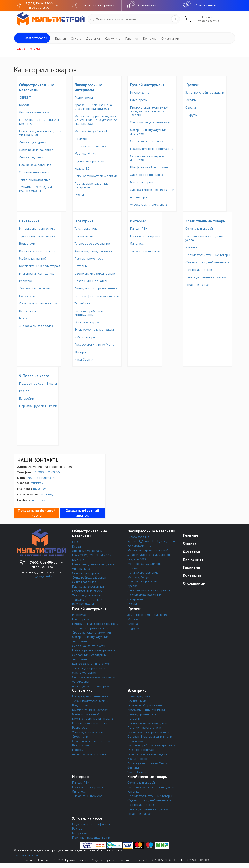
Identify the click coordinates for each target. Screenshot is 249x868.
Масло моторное (142, 182)
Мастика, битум (86, 154)
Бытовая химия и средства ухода (204, 238)
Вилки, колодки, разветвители (96, 288)
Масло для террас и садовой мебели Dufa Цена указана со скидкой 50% (96, 120)
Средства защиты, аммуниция (151, 122)
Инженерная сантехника (37, 274)
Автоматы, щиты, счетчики (93, 251)
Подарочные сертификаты (38, 384)
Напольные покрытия (145, 236)
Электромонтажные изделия (95, 330)
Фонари (80, 352)
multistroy (37, 483)
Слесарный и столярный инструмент (147, 158)
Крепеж (192, 85)
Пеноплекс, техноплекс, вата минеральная (40, 133)
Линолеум (137, 244)
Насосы (25, 318)
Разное (24, 391)
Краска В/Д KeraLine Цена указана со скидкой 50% (93, 107)
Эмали (79, 195)
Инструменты (140, 92)
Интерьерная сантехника (37, 229)
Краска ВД (82, 169)
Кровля (24, 105)
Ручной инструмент (147, 85)
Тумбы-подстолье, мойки (37, 236)
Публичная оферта (26, 855)
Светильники (84, 236)
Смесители (27, 296)
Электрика (84, 221)
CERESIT (25, 98)
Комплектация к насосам (37, 251)
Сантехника (29, 221)
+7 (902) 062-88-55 (46, 472)
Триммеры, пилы (86, 229)
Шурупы (191, 115)
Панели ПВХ (139, 229)
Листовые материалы (34, 112)
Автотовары (138, 197)
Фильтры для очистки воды (38, 303)
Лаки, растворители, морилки (96, 176)
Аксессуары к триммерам (148, 205)
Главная (60, 38)
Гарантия (132, 38)
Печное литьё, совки (200, 270)
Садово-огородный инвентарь (207, 262)
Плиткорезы (139, 100)
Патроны (81, 266)
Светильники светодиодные (95, 274)
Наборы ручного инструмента (152, 149)
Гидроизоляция (85, 98)
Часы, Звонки (84, 360)
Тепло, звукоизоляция (35, 180)
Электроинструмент (89, 322)
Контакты (150, 38)
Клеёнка (191, 247)
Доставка (93, 38)
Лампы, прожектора (89, 259)
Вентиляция (27, 311)
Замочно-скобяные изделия (205, 92)
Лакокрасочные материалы (151, 531)
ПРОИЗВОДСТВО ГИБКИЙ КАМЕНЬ (39, 122)
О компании (170, 38)
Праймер (81, 139)
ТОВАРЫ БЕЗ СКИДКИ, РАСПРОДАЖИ (36, 189)
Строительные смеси (34, 172)
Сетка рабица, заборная (36, 150)
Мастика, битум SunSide (92, 131)
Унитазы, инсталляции (35, 288)
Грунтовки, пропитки (89, 161)
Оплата (76, 38)
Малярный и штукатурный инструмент (148, 132)
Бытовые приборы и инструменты (89, 313)
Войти (85, 5)
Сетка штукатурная (32, 142)
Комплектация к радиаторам (39, 266)
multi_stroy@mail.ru (42, 478)
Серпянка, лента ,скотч (146, 141)
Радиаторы (27, 281)
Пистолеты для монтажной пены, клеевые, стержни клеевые (149, 111)
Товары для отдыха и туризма (206, 277)
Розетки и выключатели (91, 281)
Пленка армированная (35, 165)
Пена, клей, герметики (91, 146)
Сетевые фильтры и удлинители (97, 296)
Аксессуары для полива (36, 326)
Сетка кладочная (31, 157)
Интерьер (138, 221)
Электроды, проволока (146, 175)
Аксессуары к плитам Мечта (95, 345)
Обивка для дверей (199, 229)
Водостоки (27, 244)
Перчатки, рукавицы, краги (38, 406)
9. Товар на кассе (34, 376)
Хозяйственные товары (206, 221)
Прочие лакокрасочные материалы (92, 185)
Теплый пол (83, 303)
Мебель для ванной (33, 259)
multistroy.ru (39, 500)
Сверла (191, 108)
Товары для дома (197, 285)
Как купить (113, 38)
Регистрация (103, 5)
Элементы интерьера (145, 251)
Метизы (191, 100)
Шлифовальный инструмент (150, 167)
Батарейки (27, 399)
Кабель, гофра (85, 337)
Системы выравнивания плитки (152, 190)
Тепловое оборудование (92, 244)
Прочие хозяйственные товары (208, 255)
